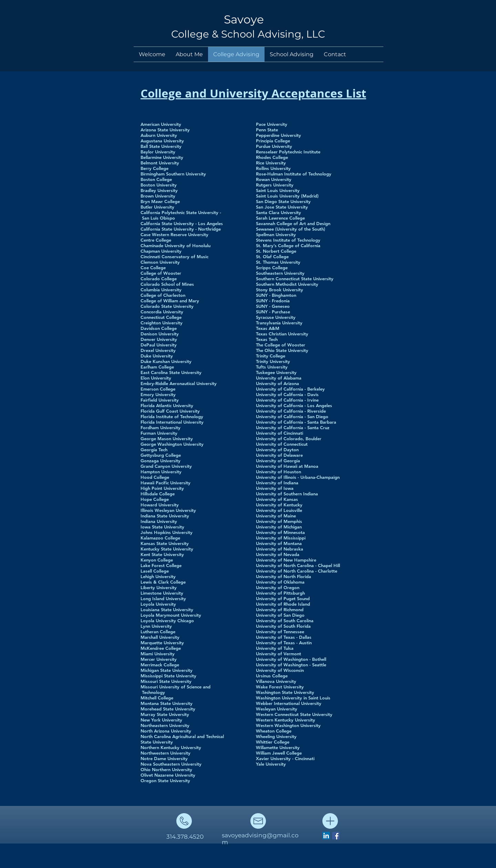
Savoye (244, 19)
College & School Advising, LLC (248, 34)
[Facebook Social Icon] (336, 836)
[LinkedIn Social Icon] (326, 836)
